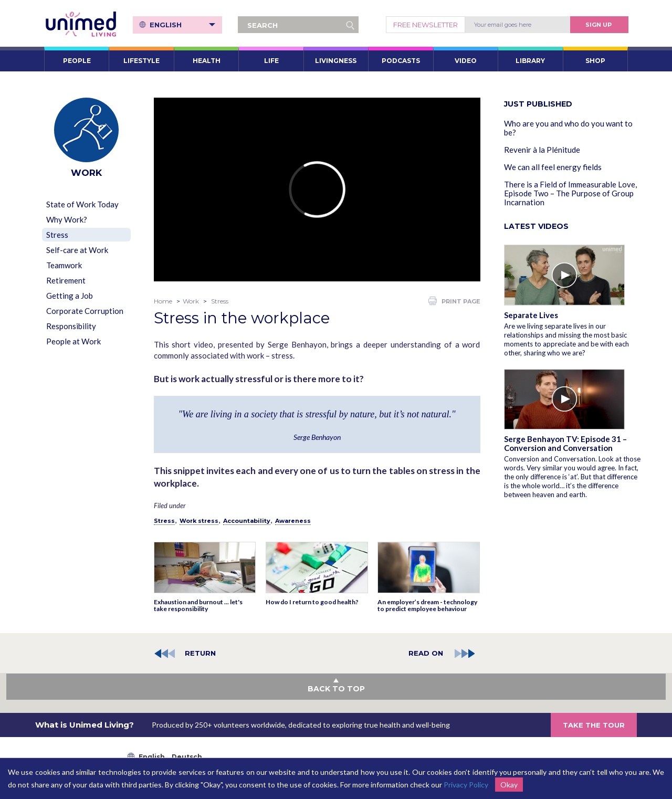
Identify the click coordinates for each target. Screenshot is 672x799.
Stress (57, 235)
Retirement (66, 280)
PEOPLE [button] (77, 61)
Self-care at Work (77, 250)
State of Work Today (82, 204)
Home (163, 301)
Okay (509, 785)
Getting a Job (70, 296)
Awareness (293, 521)
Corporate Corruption (85, 311)
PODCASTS (401, 61)
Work (191, 301)
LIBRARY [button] (530, 61)
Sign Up (598, 25)
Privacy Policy (466, 785)
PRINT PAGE (454, 301)
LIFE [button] (271, 61)
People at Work (73, 341)
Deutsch (187, 757)
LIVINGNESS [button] (336, 61)
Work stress (199, 521)
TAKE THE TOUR (594, 725)
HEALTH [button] (207, 61)
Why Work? (67, 219)
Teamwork (64, 265)
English (182, 25)
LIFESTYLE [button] (141, 61)
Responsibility (71, 326)
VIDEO (466, 61)
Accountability (247, 521)
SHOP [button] (595, 61)
